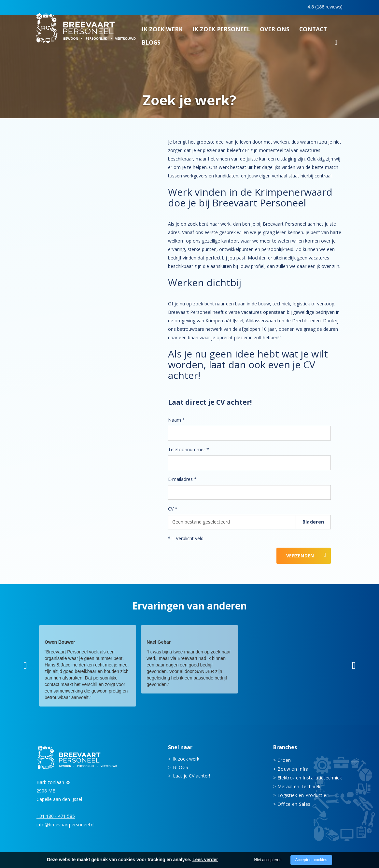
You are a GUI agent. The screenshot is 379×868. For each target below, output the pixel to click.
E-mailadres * (182, 479)
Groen (284, 760)
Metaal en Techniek (299, 786)
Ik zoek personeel (221, 31)
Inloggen (324, 7)
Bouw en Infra (293, 769)
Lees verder (205, 860)
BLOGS (151, 44)
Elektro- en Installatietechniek (310, 778)
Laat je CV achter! (191, 776)
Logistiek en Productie (302, 795)
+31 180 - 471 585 (56, 816)
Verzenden (300, 556)
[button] (25, 666)
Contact (313, 31)
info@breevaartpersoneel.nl (65, 825)
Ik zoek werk (162, 31)
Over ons (275, 31)
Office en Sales (294, 804)
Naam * (176, 420)
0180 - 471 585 (241, 7)
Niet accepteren (268, 860)
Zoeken (336, 45)
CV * (173, 509)
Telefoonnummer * (189, 449)
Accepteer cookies (311, 860)
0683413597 (286, 7)
